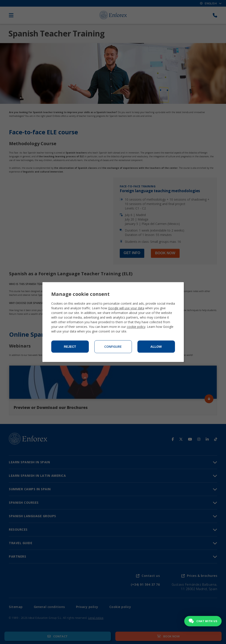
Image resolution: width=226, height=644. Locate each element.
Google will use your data (126, 308)
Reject (70, 347)
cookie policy (136, 327)
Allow (156, 347)
